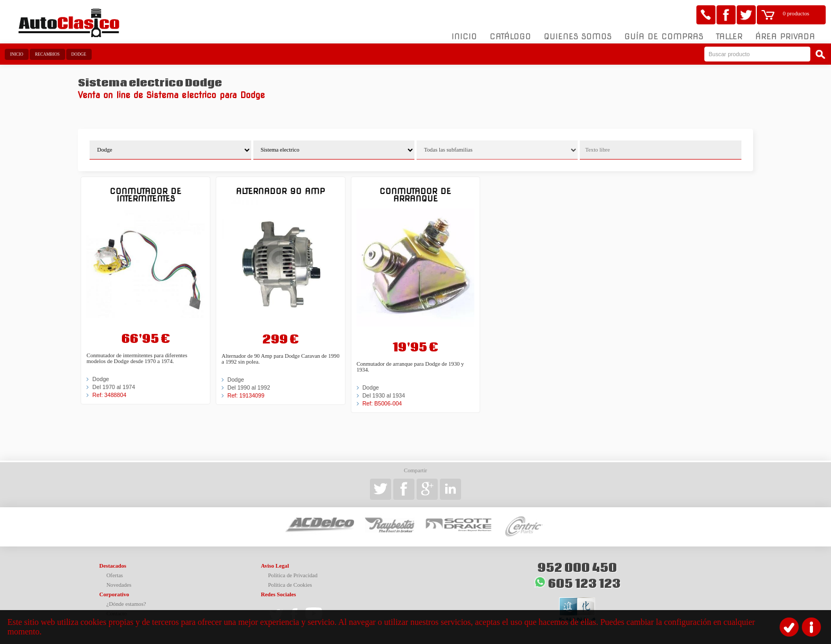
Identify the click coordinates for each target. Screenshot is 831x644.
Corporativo (114, 594)
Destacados (113, 566)
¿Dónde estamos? (126, 604)
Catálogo (510, 37)
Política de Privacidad (293, 575)
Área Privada (785, 37)
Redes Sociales (278, 594)
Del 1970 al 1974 (114, 387)
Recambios (47, 54)
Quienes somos (578, 37)
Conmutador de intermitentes (145, 195)
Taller (729, 37)
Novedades (119, 585)
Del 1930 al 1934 (384, 395)
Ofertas (115, 575)
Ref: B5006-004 (382, 403)
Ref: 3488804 (109, 395)
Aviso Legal (275, 566)
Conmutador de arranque (415, 195)
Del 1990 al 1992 (249, 387)
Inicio (464, 37)
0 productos (796, 14)
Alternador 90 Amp (280, 191)
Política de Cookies (290, 585)
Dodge (79, 54)
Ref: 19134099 (246, 395)
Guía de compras (664, 37)
